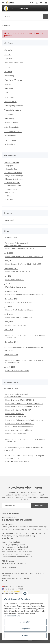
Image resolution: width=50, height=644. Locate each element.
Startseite (8, 50)
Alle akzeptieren (25, 622)
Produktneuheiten (12, 388)
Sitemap (8, 84)
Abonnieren (39, 505)
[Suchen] (22, 16)
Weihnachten (10, 144)
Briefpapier (9, 166)
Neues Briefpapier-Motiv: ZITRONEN (20, 249)
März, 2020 (9, 322)
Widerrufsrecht (10, 101)
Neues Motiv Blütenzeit (15, 279)
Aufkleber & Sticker (12, 182)
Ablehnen (25, 635)
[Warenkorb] (46, 3)
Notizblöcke (9, 192)
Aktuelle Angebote (12, 127)
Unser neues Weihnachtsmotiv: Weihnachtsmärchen (17, 244)
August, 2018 (10, 367)
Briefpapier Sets (11, 169)
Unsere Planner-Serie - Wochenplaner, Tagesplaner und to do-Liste (25, 336)
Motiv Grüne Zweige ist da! (16, 287)
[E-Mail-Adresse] (16, 505)
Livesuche (8, 71)
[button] (37, 3)
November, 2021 (11, 268)
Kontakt (7, 54)
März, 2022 (9, 261)
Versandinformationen (13, 110)
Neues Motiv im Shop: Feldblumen (19, 317)
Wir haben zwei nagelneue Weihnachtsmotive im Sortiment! (24, 349)
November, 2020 (11, 299)
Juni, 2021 (8, 284)
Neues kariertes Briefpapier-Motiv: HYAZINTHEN (24, 256)
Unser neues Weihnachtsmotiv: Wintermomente (24, 295)
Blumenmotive (10, 140)
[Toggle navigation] (3, 1)
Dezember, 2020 (11, 291)
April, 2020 (9, 314)
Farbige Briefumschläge (14, 176)
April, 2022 (9, 253)
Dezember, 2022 (11, 237)
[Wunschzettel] (41, 3)
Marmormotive (10, 136)
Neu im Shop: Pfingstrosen (16, 325)
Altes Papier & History (13, 131)
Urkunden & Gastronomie (14, 179)
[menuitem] (6, 8)
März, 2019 (9, 329)
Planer (10, 196)
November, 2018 (11, 342)
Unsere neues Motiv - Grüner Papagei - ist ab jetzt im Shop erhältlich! (24, 361)
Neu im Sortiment (11, 123)
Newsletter (9, 89)
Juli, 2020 (8, 306)
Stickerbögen (12, 189)
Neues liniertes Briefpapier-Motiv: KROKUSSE (23, 264)
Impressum (9, 114)
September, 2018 (11, 354)
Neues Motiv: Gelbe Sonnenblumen (19, 310)
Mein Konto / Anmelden (14, 63)
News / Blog (9, 76)
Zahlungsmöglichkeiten (14, 106)
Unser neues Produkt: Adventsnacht (19, 302)
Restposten (9, 199)
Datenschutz (9, 97)
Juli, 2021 (8, 276)
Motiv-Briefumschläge (13, 172)
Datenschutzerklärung (15, 495)
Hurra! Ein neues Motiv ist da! (17, 370)
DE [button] (30, 3)
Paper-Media (9, 220)
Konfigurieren (25, 629)
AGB (6, 93)
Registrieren (9, 59)
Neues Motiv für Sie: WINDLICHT (18, 272)
